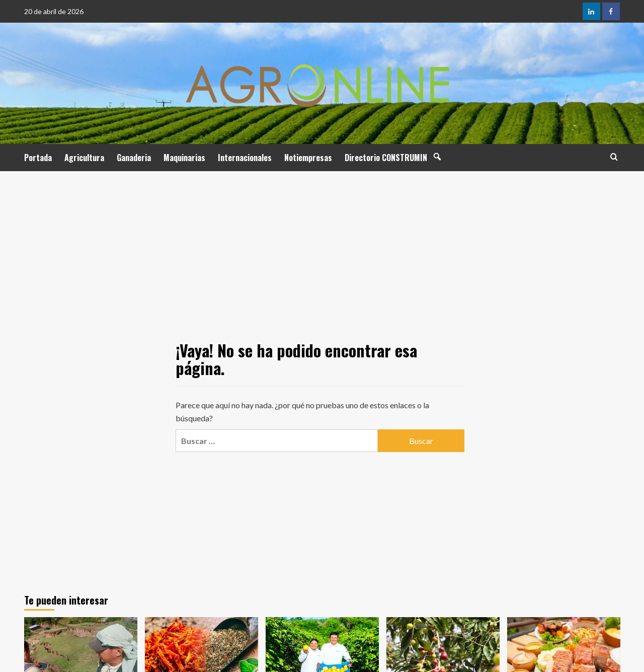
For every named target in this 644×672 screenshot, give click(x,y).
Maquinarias (184, 158)
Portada (38, 158)
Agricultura (84, 158)
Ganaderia (134, 158)
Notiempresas (308, 158)
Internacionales (245, 158)
